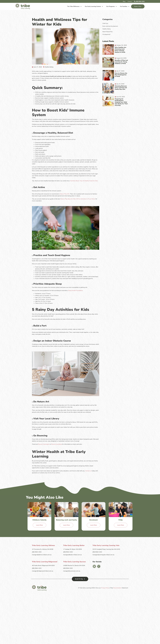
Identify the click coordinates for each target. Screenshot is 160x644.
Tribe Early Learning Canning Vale (106, 545)
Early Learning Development (110, 26)
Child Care (105, 23)
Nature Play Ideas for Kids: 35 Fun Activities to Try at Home (78, 199)
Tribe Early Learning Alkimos (43, 545)
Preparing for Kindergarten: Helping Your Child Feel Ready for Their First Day (121, 102)
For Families (125, 6)
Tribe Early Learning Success (74, 562)
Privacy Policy (105, 588)
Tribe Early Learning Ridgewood (45, 562)
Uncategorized (106, 34)
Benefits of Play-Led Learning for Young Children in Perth (121, 62)
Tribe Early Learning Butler (74, 545)
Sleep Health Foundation (75, 291)
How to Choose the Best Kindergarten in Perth (121, 75)
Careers (130, 1)
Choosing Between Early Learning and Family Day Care (121, 88)
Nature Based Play (107, 32)
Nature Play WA (65, 194)
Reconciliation (117, 588)
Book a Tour (138, 6)
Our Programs (112, 6)
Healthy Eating (49, 67)
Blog (124, 1)
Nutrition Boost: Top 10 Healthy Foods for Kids (84, 181)
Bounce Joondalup (57, 444)
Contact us (88, 471)
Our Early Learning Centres (94, 6)
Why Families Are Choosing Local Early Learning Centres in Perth (120, 50)
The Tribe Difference (74, 6)
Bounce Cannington (44, 444)
